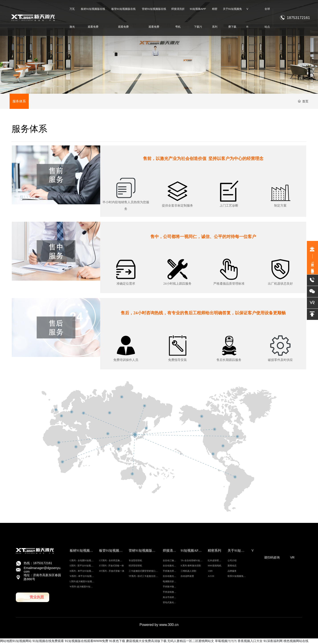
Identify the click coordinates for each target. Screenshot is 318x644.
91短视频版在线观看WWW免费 (87, 641)
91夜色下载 (117, 641)
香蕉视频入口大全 (250, 641)
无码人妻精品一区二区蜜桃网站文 (191, 641)
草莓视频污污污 (226, 641)
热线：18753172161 (38, 563)
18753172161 (298, 18)
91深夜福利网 (273, 641)
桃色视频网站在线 (296, 641)
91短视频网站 (22, 641)
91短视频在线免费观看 (48, 641)
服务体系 (19, 101)
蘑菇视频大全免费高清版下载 (146, 641)
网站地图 (6, 641)
